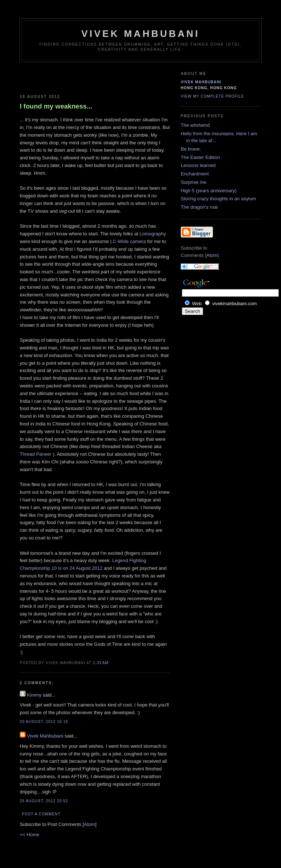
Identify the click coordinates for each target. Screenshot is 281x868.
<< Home (29, 835)
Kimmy (34, 695)
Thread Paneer (36, 454)
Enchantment (195, 174)
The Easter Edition (200, 157)
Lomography (153, 234)
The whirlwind (195, 125)
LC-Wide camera (128, 241)
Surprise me (194, 182)
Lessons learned (198, 165)
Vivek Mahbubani (140, 34)
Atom (90, 824)
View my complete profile (212, 96)
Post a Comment (41, 814)
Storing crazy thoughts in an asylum (218, 199)
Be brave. (191, 149)
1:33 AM (101, 663)
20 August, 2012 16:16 (44, 722)
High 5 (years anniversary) (209, 191)
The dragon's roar (199, 207)
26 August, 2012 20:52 (44, 801)
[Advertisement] (63, 77)
